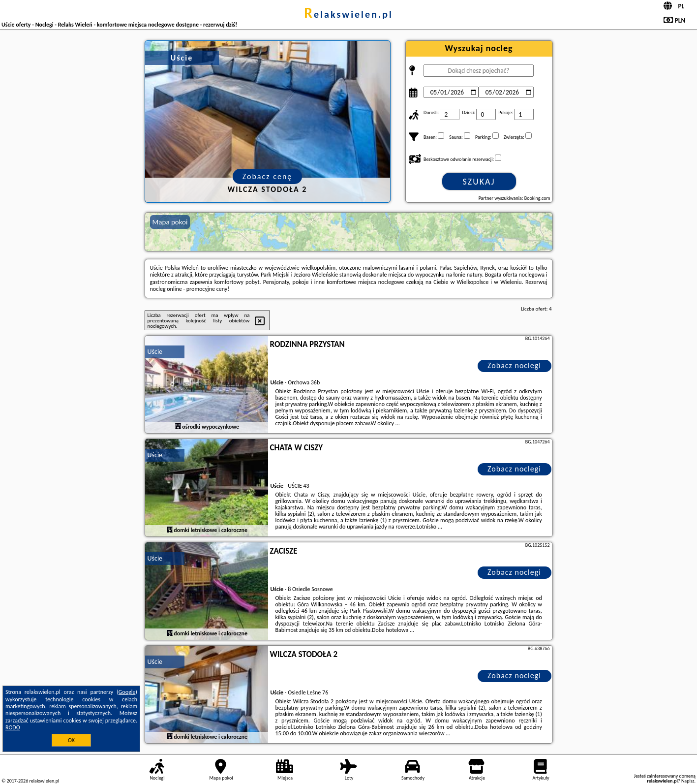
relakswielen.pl (348, 14)
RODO (13, 727)
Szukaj (479, 182)
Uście (155, 352)
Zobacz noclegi (514, 365)
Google (127, 692)
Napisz (688, 781)
